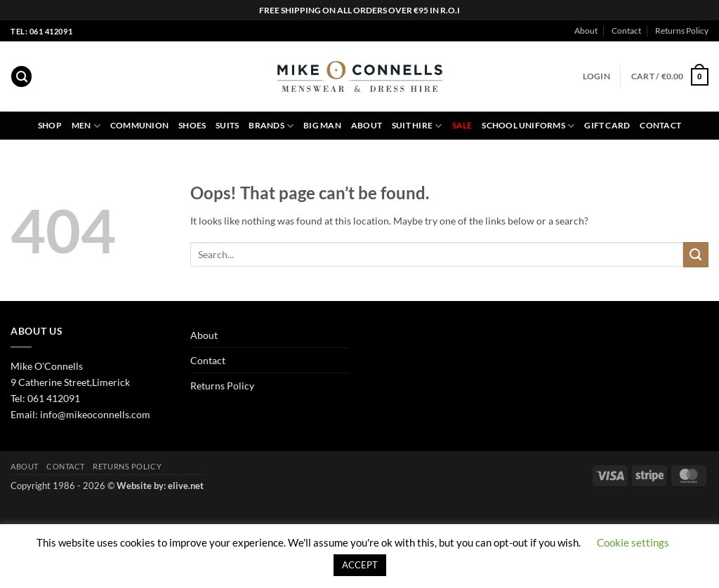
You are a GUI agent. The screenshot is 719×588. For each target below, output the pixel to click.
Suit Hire (417, 126)
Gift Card (607, 125)
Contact (626, 31)
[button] (21, 76)
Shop (50, 125)
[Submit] (696, 255)
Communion (139, 125)
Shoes (192, 125)
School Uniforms (528, 126)
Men (86, 126)
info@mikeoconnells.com (95, 414)
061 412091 (54, 398)
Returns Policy (682, 31)
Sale (462, 125)
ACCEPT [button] (360, 565)
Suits (227, 125)
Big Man (322, 125)
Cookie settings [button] (633, 542)
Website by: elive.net (160, 486)
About (586, 31)
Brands (271, 126)
